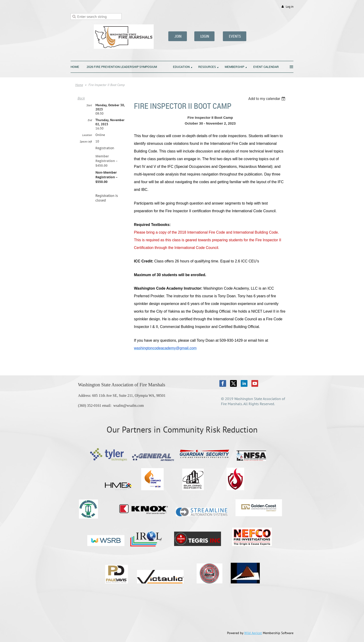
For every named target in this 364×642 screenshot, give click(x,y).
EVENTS (235, 36)
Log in (290, 7)
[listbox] (267, 99)
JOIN (178, 36)
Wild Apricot (253, 633)
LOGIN (204, 36)
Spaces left (86, 141)
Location (87, 135)
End (90, 120)
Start (89, 105)
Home (79, 85)
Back (81, 98)
